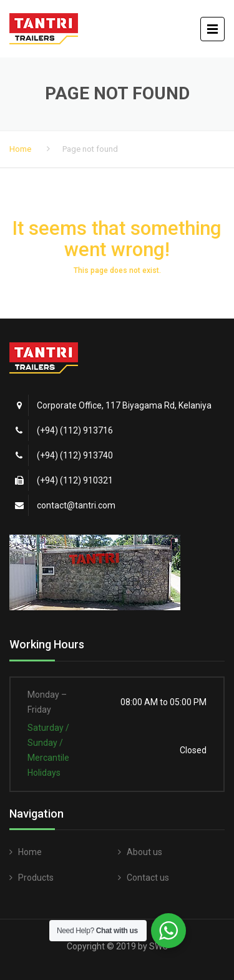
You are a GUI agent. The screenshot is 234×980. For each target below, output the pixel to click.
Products (36, 878)
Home (20, 149)
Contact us (148, 878)
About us (144, 852)
